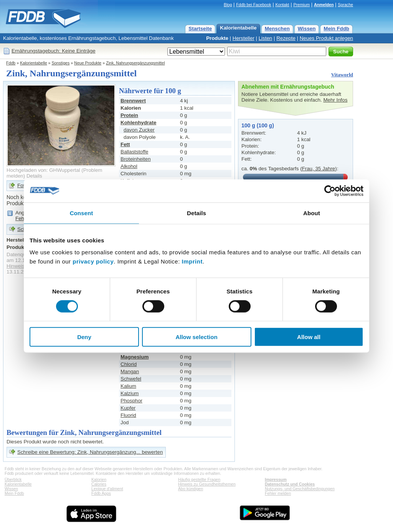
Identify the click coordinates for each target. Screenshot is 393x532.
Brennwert (133, 101)
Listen (266, 38)
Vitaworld (342, 75)
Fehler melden (278, 493)
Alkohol (129, 166)
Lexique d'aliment (107, 489)
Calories (99, 484)
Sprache (345, 5)
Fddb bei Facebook (253, 5)
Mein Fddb (336, 29)
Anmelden (324, 5)
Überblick (13, 479)
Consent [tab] (82, 213)
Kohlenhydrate (138, 123)
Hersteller (244, 38)
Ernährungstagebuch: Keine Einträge (54, 51)
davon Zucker (139, 130)
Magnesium (135, 357)
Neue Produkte (88, 63)
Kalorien (99, 479)
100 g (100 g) (258, 125)
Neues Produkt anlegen (326, 38)
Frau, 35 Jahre (319, 169)
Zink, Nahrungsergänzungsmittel (135, 63)
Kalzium (130, 393)
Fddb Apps (101, 493)
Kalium (128, 386)
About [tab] (312, 213)
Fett (125, 144)
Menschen (277, 29)
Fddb (11, 63)
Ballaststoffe (134, 152)
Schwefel (131, 379)
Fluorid (128, 415)
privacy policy (93, 261)
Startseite (200, 29)
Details (34, 176)
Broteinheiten (136, 159)
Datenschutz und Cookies (290, 484)
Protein (129, 115)
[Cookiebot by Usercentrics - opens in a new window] (330, 191)
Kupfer (128, 408)
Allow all (309, 337)
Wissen (307, 29)
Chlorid (129, 364)
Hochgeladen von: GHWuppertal (43, 170)
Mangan (130, 371)
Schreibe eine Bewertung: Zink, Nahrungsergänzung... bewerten (90, 452)
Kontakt (282, 5)
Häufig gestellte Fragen (199, 479)
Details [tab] (196, 213)
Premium (301, 5)
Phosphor (131, 401)
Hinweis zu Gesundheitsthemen (207, 484)
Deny (84, 337)
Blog (228, 5)
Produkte (217, 38)
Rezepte (286, 38)
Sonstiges (61, 63)
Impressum (276, 479)
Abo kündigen (191, 489)
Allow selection (196, 337)
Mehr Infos (335, 100)
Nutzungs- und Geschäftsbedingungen (300, 489)
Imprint (192, 261)
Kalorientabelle (238, 28)
